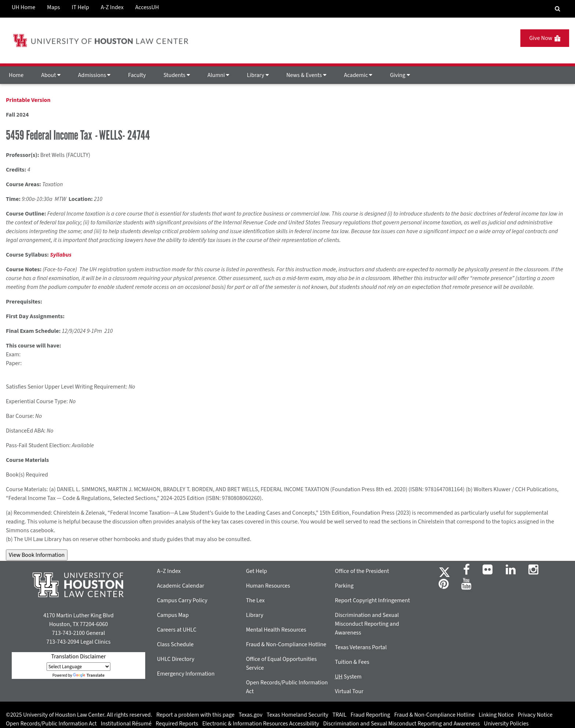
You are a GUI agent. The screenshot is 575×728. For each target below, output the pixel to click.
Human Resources (268, 586)
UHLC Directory (176, 659)
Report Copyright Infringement (372, 600)
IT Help (80, 7)
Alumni (219, 75)
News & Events (306, 75)
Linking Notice (496, 715)
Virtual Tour (349, 691)
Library (258, 75)
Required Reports (177, 724)
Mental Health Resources (276, 630)
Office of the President (362, 571)
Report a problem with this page (195, 715)
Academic (358, 75)
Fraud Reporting (370, 715)
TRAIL (340, 715)
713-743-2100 (68, 633)
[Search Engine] (558, 9)
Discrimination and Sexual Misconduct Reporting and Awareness (367, 624)
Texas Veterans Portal (361, 647)
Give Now (545, 38)
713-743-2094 (63, 642)
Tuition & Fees (352, 662)
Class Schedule (175, 644)
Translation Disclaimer (78, 657)
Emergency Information (186, 674)
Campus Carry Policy (182, 600)
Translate (89, 675)
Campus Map (173, 615)
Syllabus (61, 255)
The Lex (255, 600)
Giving (400, 75)
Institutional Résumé (126, 724)
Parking (344, 586)
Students (177, 75)
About (51, 75)
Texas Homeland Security (297, 715)
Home (16, 75)
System (348, 677)
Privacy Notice (535, 715)
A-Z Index (112, 7)
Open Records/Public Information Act (51, 724)
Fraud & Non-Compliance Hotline (286, 644)
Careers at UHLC (177, 630)
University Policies (506, 724)
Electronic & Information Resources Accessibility (261, 724)
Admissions (94, 75)
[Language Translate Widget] (78, 667)
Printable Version (28, 100)
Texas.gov (251, 715)
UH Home (23, 7)
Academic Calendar (181, 586)
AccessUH (147, 7)
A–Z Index (169, 571)
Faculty (137, 75)
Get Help (257, 571)
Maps (53, 7)
